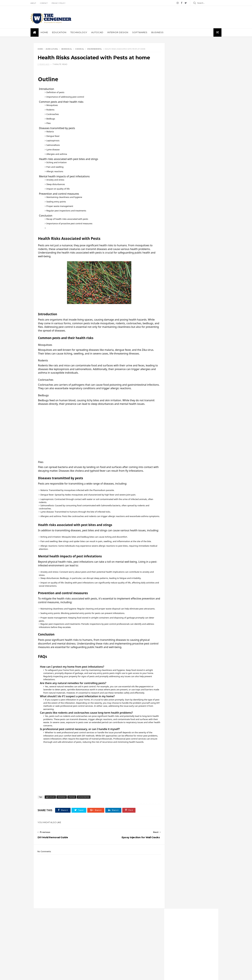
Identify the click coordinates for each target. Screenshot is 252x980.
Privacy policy (62, 3)
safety (102, 965)
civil (101, 951)
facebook (189, 173)
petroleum (176, 260)
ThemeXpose (50, 976)
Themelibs (63, 976)
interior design (121, 33)
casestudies (133, 946)
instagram (189, 193)
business (161, 33)
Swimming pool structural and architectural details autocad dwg (198, 291)
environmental (95, 50)
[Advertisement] (160, 17)
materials (104, 960)
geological (104, 955)
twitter (189, 180)
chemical (80, 50)
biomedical (67, 50)
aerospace (176, 222)
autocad (100, 33)
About (36, 3)
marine (174, 251)
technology (128, 965)
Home (47, 33)
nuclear (131, 960)
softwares (143, 33)
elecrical (175, 241)
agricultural (52, 50)
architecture (176, 232)
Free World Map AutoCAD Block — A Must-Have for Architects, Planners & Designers (196, 958)
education (62, 33)
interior (130, 955)
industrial (118, 955)
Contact (47, 3)
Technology (82, 33)
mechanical (176, 256)
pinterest (189, 186)
